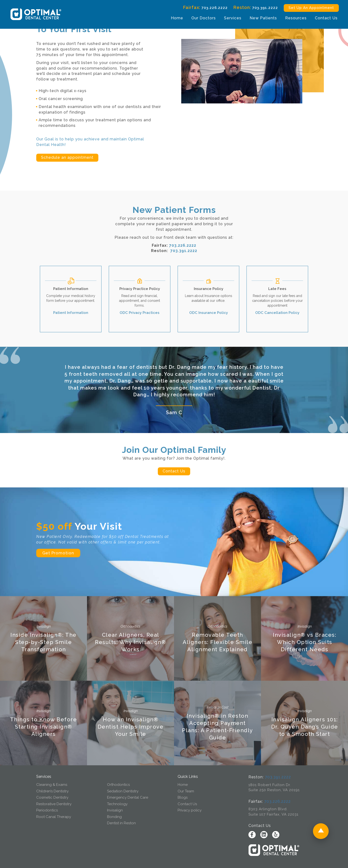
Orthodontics (118, 785)
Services (229, 18)
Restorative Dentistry (54, 804)
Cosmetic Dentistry (52, 797)
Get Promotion (58, 553)
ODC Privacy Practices (140, 313)
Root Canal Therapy (54, 817)
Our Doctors (200, 18)
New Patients (259, 18)
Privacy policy (190, 810)
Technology (117, 804)
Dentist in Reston (121, 823)
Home (173, 18)
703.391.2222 (261, 8)
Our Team (186, 791)
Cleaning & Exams (52, 785)
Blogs (183, 797)
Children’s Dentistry (52, 791)
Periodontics (47, 810)
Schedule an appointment (67, 157)
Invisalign (115, 810)
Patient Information (71, 313)
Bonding (114, 817)
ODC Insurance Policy (209, 313)
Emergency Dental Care (128, 797)
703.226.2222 (211, 8)
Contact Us (322, 18)
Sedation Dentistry (123, 791)
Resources (292, 18)
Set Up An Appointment (307, 8)
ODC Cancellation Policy (277, 313)
